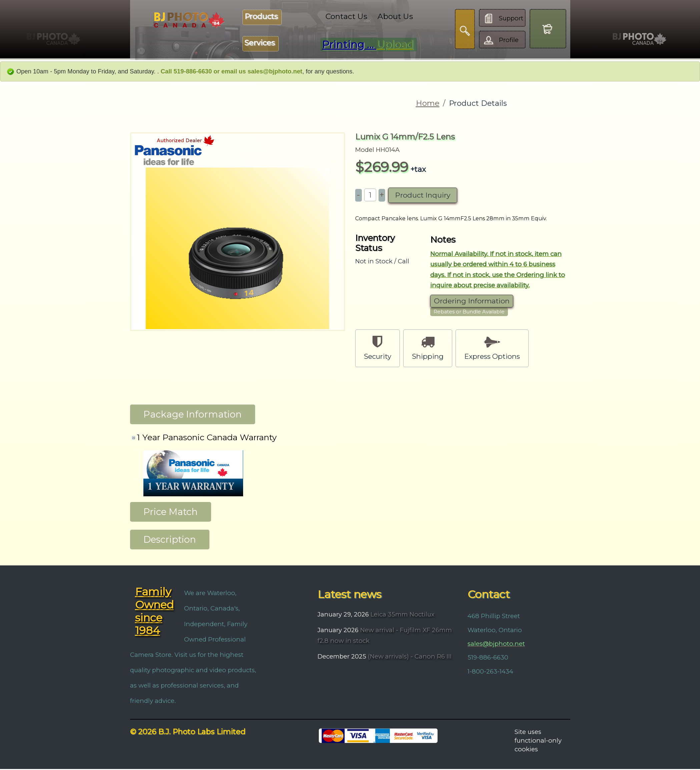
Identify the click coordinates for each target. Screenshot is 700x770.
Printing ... (368, 45)
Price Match (171, 513)
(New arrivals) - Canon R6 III (409, 657)
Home (428, 103)
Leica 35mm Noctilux (402, 615)
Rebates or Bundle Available (469, 312)
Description (170, 540)
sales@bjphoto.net (496, 645)
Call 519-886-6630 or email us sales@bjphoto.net (232, 71)
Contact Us (346, 16)
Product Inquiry (423, 195)
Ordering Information (472, 301)
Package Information (193, 415)
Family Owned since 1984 (154, 612)
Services (260, 43)
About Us (395, 16)
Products (261, 17)
